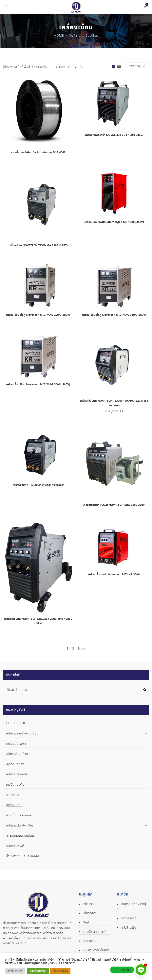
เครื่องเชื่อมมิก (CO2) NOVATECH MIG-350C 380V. (114, 505)
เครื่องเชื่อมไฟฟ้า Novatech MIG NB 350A (114, 575)
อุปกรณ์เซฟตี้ (15, 846)
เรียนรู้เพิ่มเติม (60, 971)
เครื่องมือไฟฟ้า (16, 744)
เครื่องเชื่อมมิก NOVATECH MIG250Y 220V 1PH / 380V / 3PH (38, 621)
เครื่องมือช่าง (15, 764)
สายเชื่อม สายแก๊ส (19, 815)
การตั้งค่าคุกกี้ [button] (15, 971)
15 (82, 67)
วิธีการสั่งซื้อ (129, 918)
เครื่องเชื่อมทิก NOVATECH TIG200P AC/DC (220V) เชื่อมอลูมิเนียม (114, 403)
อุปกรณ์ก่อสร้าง (17, 754)
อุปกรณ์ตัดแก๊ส (17, 774)
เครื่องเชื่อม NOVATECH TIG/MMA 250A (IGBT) (38, 246)
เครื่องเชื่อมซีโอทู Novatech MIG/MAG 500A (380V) (38, 385)
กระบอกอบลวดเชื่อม (20, 836)
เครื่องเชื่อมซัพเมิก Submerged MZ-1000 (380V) (114, 222)
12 (75, 67)
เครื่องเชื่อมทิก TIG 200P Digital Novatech (38, 485)
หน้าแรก (88, 904)
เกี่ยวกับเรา (90, 913)
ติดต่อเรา (89, 941)
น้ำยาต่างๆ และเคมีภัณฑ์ (23, 856)
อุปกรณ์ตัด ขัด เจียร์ (20, 826)
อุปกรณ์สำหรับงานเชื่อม (22, 734)
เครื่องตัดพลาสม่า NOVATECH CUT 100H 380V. (114, 135)
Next (82, 649)
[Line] (141, 970)
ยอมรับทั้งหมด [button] (38, 971)
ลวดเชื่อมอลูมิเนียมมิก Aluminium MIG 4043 (38, 153)
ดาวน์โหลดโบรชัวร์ (95, 932)
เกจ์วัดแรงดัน (15, 785)
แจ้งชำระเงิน (129, 928)
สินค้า (73, 36)
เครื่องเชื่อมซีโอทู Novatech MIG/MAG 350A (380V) (114, 315)
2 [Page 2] (73, 649)
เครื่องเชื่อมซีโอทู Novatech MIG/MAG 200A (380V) (38, 315)
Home (59, 36)
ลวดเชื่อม (12, 795)
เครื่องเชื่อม (14, 805)
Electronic (16, 723)
